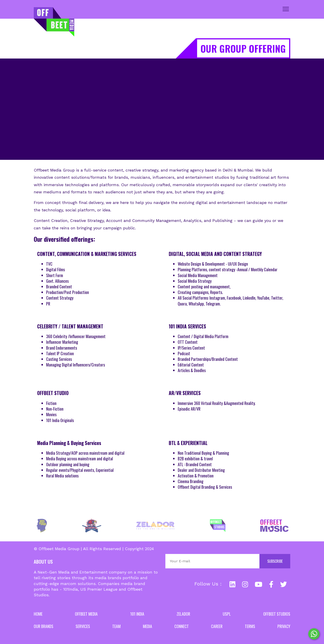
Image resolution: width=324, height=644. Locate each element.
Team (116, 626)
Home (38, 614)
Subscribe (275, 561)
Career (217, 626)
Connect (182, 626)
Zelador (183, 614)
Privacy (284, 626)
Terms (250, 626)
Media (147, 626)
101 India (137, 614)
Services (83, 626)
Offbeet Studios (277, 614)
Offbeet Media (86, 614)
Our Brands (44, 626)
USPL (227, 614)
